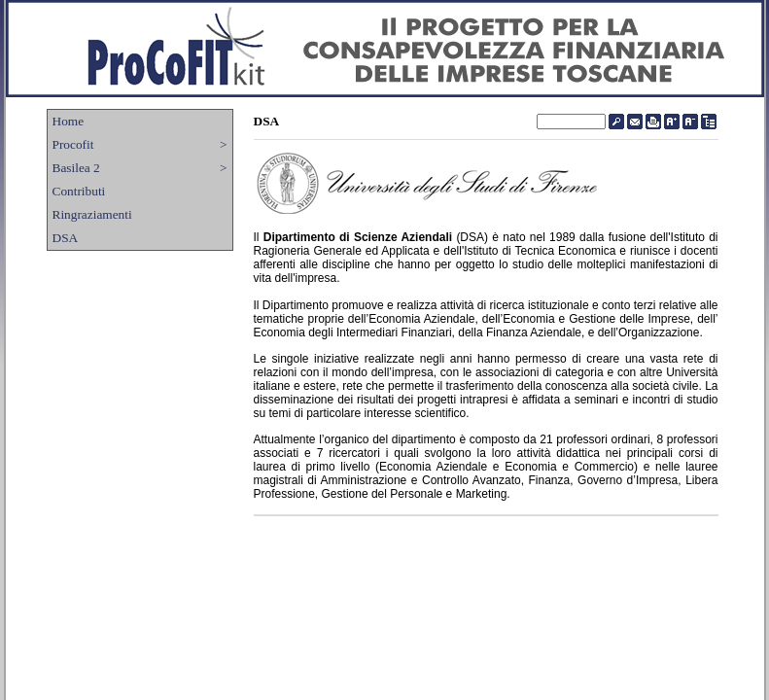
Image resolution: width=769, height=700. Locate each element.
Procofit (140, 145)
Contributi (79, 191)
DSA (66, 238)
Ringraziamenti (92, 214)
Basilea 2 (140, 168)
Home (69, 121)
